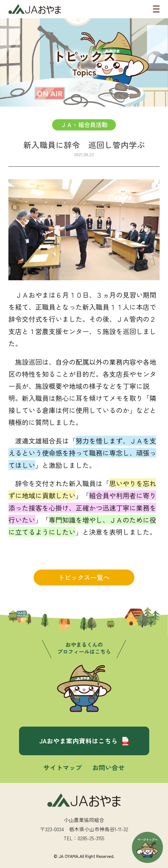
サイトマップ (63, 767)
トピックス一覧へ (84, 577)
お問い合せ (109, 767)
